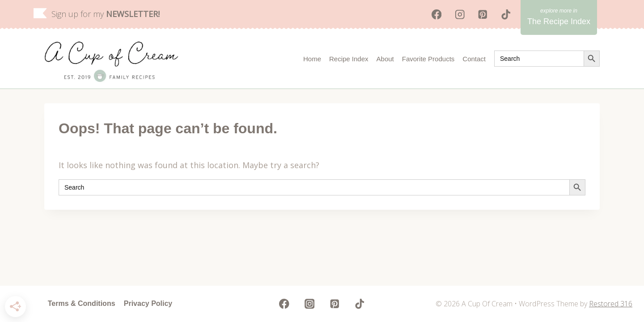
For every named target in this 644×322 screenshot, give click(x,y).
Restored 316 (611, 304)
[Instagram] (460, 15)
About (385, 59)
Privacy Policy (148, 303)
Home (312, 59)
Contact (474, 59)
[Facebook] (437, 15)
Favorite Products (428, 59)
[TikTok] (506, 15)
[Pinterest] (483, 15)
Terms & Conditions (82, 303)
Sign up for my (106, 14)
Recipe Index (349, 59)
